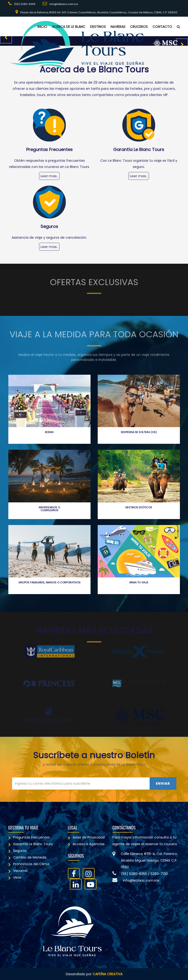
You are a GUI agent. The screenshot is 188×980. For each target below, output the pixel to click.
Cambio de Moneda (27, 857)
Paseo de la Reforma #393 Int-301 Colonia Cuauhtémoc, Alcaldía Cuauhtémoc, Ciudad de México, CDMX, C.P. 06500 (96, 12)
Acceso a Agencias (86, 844)
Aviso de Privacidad (86, 837)
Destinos (98, 27)
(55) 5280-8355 (22, 4)
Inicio (42, 27)
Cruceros (139, 27)
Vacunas (18, 871)
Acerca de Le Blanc (69, 27)
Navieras (118, 27)
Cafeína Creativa (108, 974)
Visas (15, 877)
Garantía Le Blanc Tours (30, 844)
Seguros (17, 851)
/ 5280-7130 (158, 874)
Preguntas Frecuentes (29, 837)
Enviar (163, 783)
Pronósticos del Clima (29, 864)
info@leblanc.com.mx (60, 4)
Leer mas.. (49, 176)
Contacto (162, 27)
